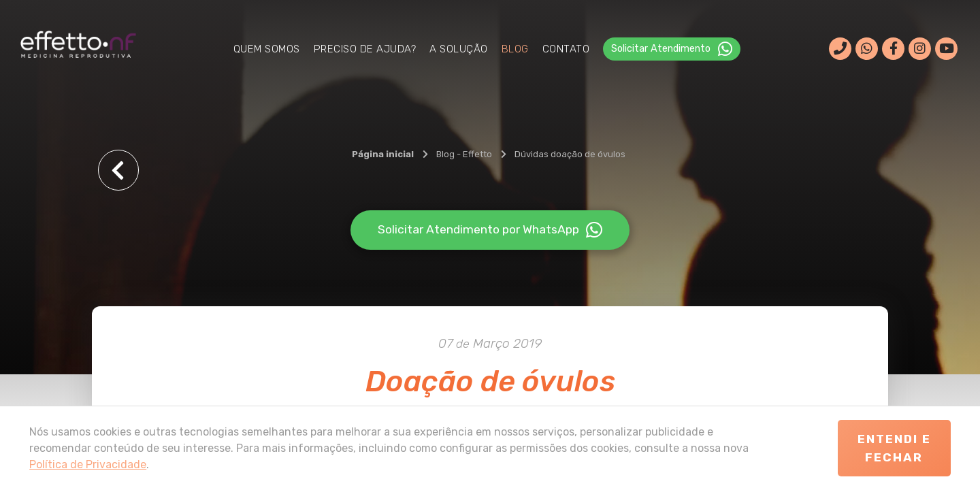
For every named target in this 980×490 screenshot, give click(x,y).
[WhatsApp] (867, 49)
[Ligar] (840, 49)
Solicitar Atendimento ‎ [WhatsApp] (672, 49)
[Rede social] (894, 49)
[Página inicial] (383, 154)
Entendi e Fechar (894, 448)
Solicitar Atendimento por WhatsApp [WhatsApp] (490, 230)
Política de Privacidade (88, 464)
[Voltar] (118, 170)
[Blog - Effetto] (464, 154)
